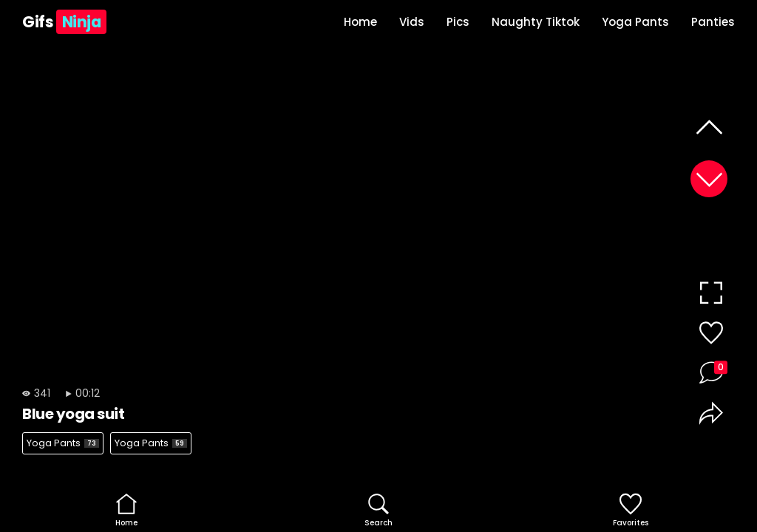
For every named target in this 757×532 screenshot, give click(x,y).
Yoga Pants (635, 22)
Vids (412, 22)
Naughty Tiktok (536, 22)
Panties (713, 22)
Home (360, 22)
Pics (458, 22)
